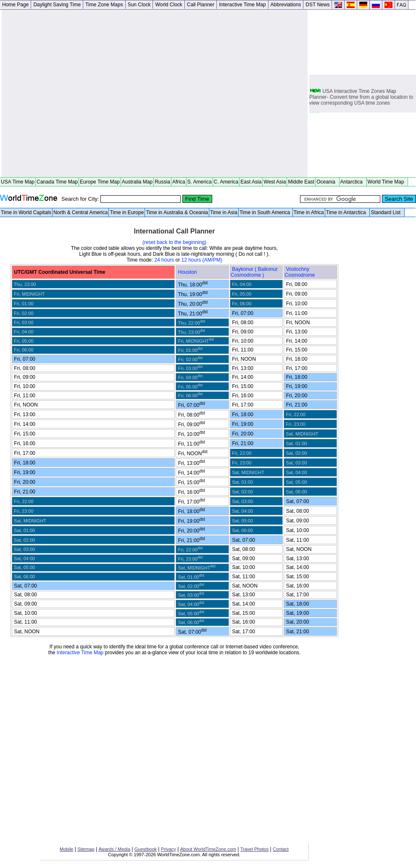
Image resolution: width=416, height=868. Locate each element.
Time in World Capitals (26, 212)
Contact (281, 849)
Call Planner (201, 5)
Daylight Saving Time (57, 5)
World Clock (169, 5)
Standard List (387, 212)
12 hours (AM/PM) (201, 260)
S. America (200, 182)
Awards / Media (114, 849)
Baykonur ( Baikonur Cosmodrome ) (254, 272)
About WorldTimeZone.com (208, 849)
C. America (226, 182)
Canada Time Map (57, 182)
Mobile (66, 849)
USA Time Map (18, 182)
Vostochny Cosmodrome (300, 272)
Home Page (15, 5)
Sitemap (86, 849)
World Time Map (387, 182)
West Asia (275, 182)
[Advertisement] (84, 93)
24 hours (164, 260)
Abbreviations (286, 5)
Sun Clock (139, 5)
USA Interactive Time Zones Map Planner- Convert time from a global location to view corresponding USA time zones (361, 98)
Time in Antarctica (348, 212)
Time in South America (266, 212)
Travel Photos (254, 849)
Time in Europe (127, 212)
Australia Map (137, 182)
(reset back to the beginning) (174, 242)
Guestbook (146, 849)
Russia (162, 182)
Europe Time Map (100, 182)
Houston (188, 272)
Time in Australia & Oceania (177, 212)
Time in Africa (309, 212)
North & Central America (80, 212)
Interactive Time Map (242, 5)
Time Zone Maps (104, 5)
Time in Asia (224, 212)
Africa (179, 182)
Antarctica (353, 182)
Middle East (301, 182)
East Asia (251, 182)
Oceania (327, 182)
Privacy (169, 849)
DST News (317, 5)
